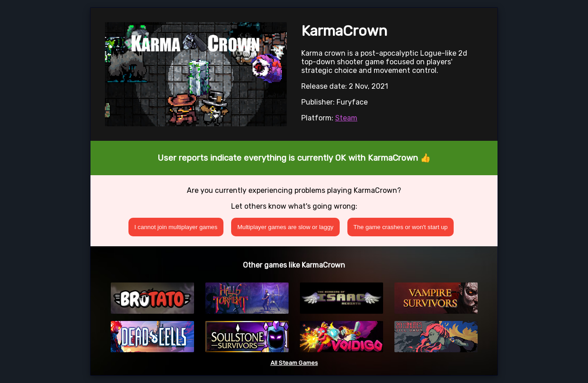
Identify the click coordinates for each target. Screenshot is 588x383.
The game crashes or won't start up (401, 227)
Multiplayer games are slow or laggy (286, 227)
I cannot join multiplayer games (176, 227)
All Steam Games (294, 363)
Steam (346, 118)
